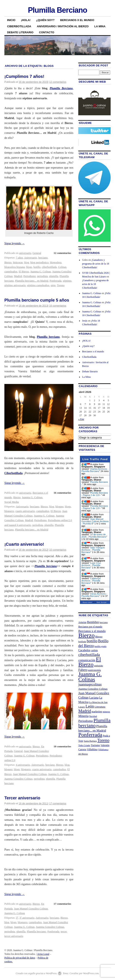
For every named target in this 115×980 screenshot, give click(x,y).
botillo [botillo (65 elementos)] (92, 641)
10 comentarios (58, 550)
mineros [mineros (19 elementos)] (106, 712)
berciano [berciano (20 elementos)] (104, 622)
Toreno (61, 285)
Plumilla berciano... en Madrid (32, 281)
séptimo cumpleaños (38, 285)
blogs (29, 267)
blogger (59, 506)
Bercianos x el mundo (77, 20)
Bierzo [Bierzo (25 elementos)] (99, 637)
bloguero (9, 511)
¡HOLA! (26, 20)
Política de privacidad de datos (20, 958)
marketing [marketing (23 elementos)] (97, 712)
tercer (64, 931)
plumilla (54, 276)
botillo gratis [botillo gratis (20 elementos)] (100, 646)
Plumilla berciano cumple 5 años (37, 300)
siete (53, 285)
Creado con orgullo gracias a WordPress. (36, 973)
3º (17, 918)
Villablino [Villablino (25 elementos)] (92, 749)
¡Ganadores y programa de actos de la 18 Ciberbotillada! (95, 264)
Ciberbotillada (19, 26)
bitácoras (18, 262)
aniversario (25, 253)
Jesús (85, 321)
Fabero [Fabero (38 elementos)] (83, 670)
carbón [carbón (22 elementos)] (94, 650)
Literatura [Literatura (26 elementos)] (100, 707)
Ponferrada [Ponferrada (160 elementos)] (90, 735)
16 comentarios (58, 306)
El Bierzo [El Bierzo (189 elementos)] (90, 662)
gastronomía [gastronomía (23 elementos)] (94, 670)
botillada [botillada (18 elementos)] (82, 642)
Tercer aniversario (22, 798)
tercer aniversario (14, 936)
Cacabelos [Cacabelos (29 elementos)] (84, 650)
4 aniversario (23, 765)
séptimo (67, 281)
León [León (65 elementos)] (90, 706)
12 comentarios (58, 82)
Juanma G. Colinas (41, 271)
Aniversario (31, 258)
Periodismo (30, 276)
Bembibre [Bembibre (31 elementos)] (93, 622)
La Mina (100, 26)
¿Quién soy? (45, 20)
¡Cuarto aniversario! (24, 544)
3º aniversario (27, 918)
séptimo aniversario (15, 285)
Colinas (62, 267)
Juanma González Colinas (18, 779)
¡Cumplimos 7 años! (24, 76)
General (37, 253)
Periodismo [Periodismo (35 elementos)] (86, 721)
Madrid (18, 276)
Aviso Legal (43, 954)
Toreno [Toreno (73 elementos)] (103, 740)
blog (27, 262)
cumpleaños (11, 271)
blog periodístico (39, 262)
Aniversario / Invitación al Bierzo (63, 26)
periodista (42, 276)
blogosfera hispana (15, 267)
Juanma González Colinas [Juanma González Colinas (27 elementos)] (93, 689)
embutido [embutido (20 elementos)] (99, 666)
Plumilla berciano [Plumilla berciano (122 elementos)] (94, 723)
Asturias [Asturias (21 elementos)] (82, 622)
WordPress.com (91, 973)
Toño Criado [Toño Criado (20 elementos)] (84, 745)
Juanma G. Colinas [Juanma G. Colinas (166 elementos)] (90, 677)
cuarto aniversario (25, 511)
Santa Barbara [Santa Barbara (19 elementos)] (90, 741)
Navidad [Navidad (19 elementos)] (93, 716)
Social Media (12, 502)
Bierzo (8, 262)
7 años (19, 258)
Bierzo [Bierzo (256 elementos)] (86, 635)
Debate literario (20, 32)
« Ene (81, 419)
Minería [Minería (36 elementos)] (83, 716)
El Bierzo (24, 271)
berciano (43, 258)
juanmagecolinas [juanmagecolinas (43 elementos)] (90, 684)
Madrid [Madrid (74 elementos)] (85, 711)
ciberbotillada (49, 267)
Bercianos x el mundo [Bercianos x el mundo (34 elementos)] (92, 631)
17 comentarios (58, 804)
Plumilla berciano (46, 566)
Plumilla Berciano (58, 10)
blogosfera (56, 262)
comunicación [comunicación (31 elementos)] (87, 660)
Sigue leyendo (15, 243)
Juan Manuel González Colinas (30, 774)
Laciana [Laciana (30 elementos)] (94, 698)
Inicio (11, 20)
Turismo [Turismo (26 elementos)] (95, 745)
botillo (37, 267)
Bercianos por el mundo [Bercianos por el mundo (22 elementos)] (90, 627)
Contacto (47, 32)
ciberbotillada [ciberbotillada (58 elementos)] (89, 655)
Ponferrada (56, 281)
